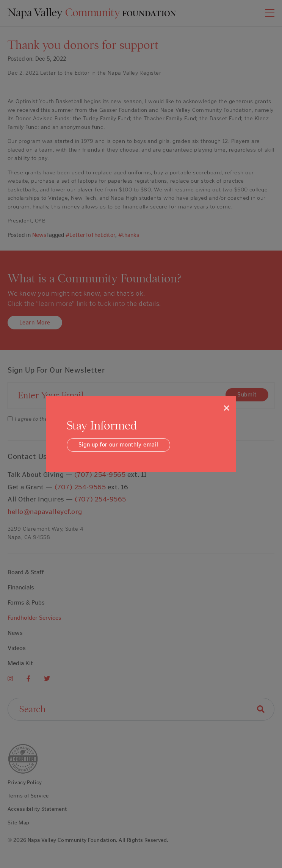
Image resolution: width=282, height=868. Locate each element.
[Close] (226, 408)
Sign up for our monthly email (118, 445)
